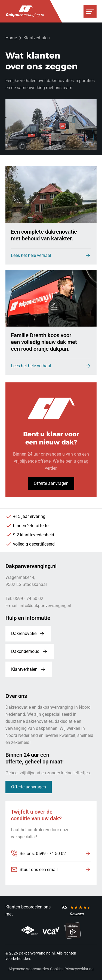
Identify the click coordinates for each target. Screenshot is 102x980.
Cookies (57, 969)
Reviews (77, 914)
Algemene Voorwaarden (29, 969)
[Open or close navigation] (90, 11)
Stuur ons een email (39, 870)
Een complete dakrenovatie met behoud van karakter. (44, 235)
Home (11, 38)
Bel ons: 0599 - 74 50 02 (43, 854)
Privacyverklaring (79, 969)
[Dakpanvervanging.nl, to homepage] (25, 11)
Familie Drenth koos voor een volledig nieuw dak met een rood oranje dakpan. (44, 342)
